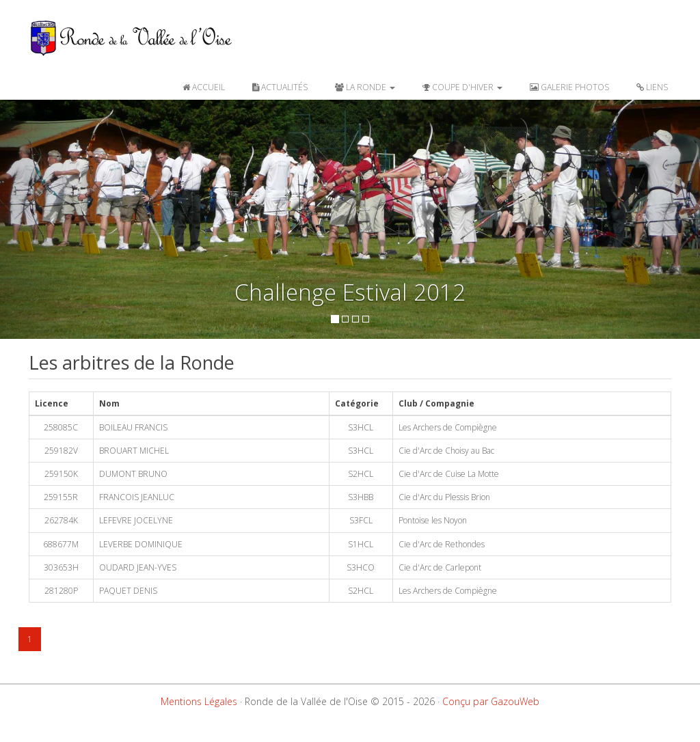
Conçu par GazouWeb (491, 701)
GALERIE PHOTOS (569, 87)
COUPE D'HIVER (462, 87)
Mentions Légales (199, 701)
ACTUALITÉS (280, 87)
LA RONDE (365, 87)
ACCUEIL (204, 87)
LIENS (652, 87)
